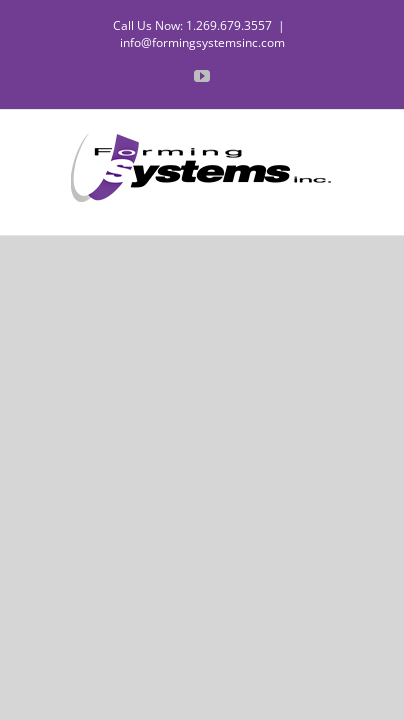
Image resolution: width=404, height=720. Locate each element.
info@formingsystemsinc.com (202, 42)
